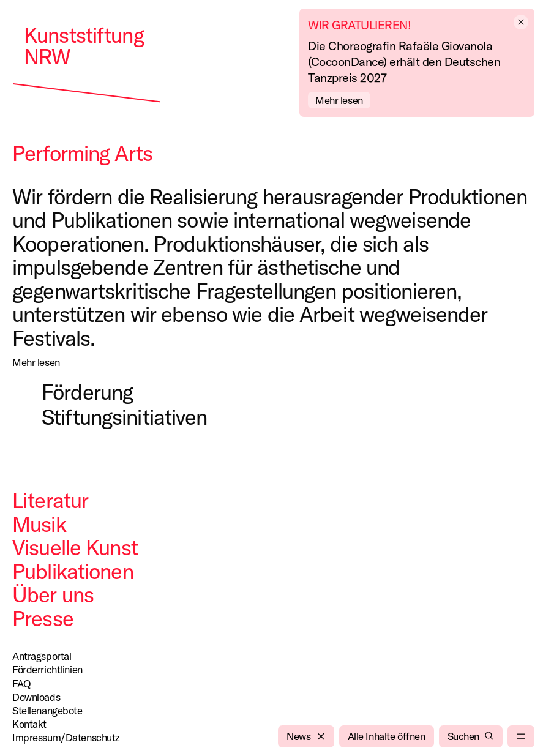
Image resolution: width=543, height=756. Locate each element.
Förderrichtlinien (47, 669)
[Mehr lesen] (36, 362)
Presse (43, 618)
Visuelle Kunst (75, 547)
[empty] (523, 22)
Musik (39, 524)
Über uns (53, 594)
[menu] (521, 736)
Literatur (50, 500)
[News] (306, 736)
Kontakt (29, 724)
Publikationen (73, 571)
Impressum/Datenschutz (66, 737)
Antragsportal (42, 656)
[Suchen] (471, 736)
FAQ (22, 683)
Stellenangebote (47, 710)
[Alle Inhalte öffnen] (387, 736)
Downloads (36, 697)
